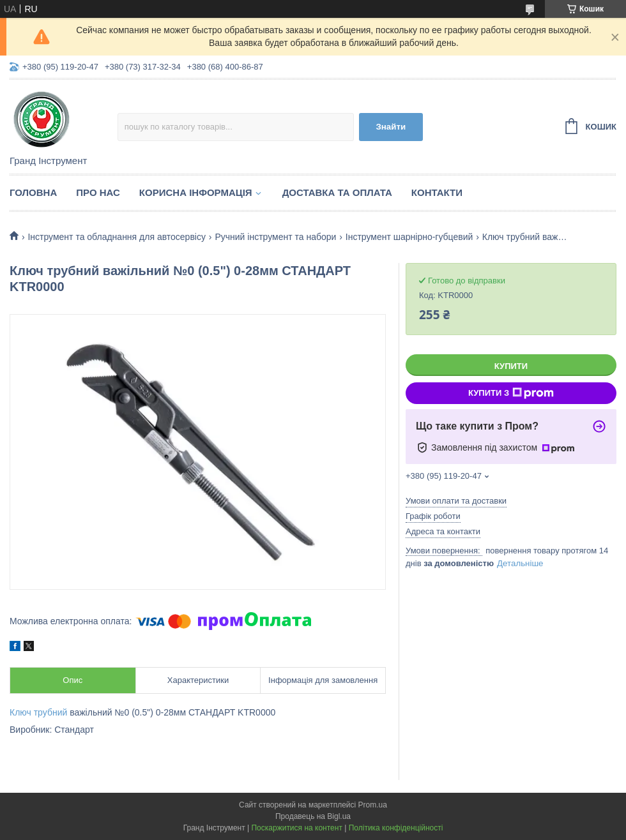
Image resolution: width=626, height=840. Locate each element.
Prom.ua (373, 805)
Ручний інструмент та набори (275, 237)
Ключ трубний (38, 712)
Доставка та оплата (337, 192)
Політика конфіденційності (396, 828)
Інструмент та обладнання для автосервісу (117, 237)
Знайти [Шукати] (391, 127)
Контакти (437, 192)
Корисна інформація (196, 192)
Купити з (511, 393)
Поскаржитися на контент (296, 828)
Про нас (98, 192)
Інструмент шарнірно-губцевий (409, 237)
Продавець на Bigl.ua (313, 816)
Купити (511, 366)
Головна (33, 192)
